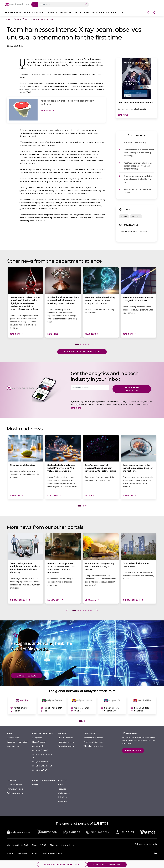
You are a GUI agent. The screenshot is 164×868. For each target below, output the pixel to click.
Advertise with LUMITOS (17, 845)
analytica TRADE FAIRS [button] (16, 12)
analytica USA (40, 770)
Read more (78, 408)
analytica (38, 746)
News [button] (32, 12)
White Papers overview (93, 746)
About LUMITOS (39, 845)
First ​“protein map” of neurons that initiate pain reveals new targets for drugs (138, 166)
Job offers (62, 797)
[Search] (86, 5)
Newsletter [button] (117, 12)
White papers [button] (75, 12)
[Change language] (155, 13)
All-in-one (62, 801)
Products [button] (41, 12)
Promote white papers (93, 742)
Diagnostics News (27, 676)
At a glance (37, 738)
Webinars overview (15, 793)
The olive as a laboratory (135, 142)
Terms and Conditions (28, 853)
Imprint (10, 853)
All (34, 4)
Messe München (39, 742)
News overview (13, 746)
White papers (64, 793)
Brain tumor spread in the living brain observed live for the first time (138, 179)
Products (62, 789)
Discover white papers (93, 738)
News (60, 785)
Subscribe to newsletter (132, 389)
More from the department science (82, 352)
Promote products (66, 742)
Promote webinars (15, 789)
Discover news (13, 738)
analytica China (40, 750)
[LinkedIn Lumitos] (156, 853)
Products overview (66, 746)
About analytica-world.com (62, 845)
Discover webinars (15, 785)
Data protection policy (52, 853)
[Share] (148, 13)
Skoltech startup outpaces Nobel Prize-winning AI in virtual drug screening (139, 153)
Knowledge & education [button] (96, 12)
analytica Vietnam (42, 762)
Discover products (66, 738)
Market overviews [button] (57, 12)
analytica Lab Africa (42, 766)
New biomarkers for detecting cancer (137, 191)
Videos (35, 785)
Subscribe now (133, 751)
